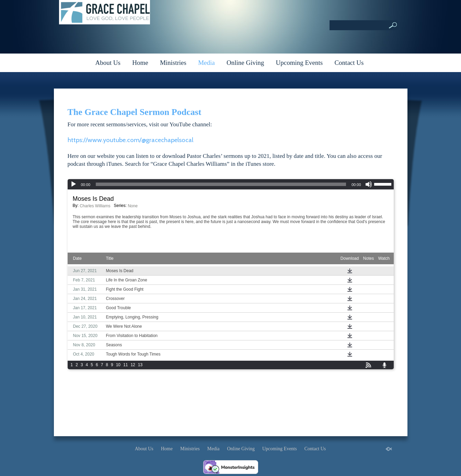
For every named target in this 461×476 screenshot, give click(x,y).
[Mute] (369, 184)
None (133, 206)
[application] (231, 184)
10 (118, 365)
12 (133, 365)
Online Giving (245, 63)
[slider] (221, 184)
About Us (108, 63)
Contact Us (349, 63)
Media (206, 63)
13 (140, 365)
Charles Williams (95, 206)
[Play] (73, 184)
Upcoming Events (299, 63)
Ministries (173, 63)
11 (125, 365)
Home (140, 63)
